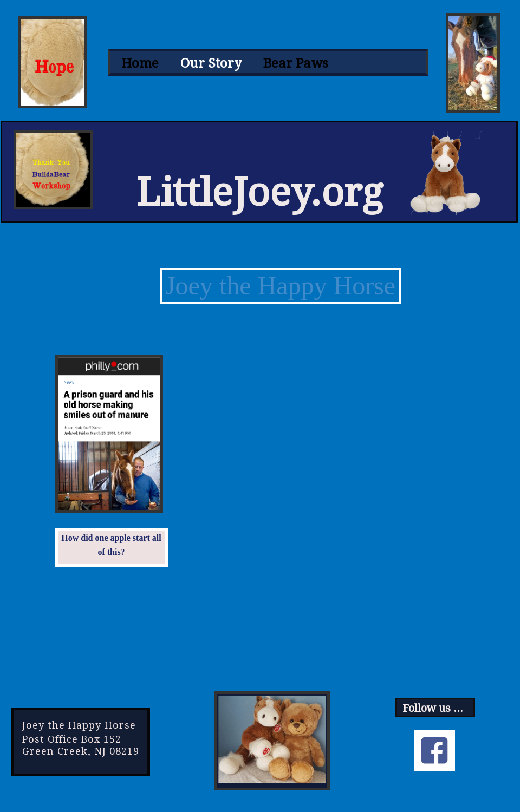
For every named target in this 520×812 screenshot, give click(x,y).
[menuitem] (140, 63)
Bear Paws (296, 63)
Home (140, 63)
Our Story (211, 63)
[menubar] (268, 63)
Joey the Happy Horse (280, 286)
